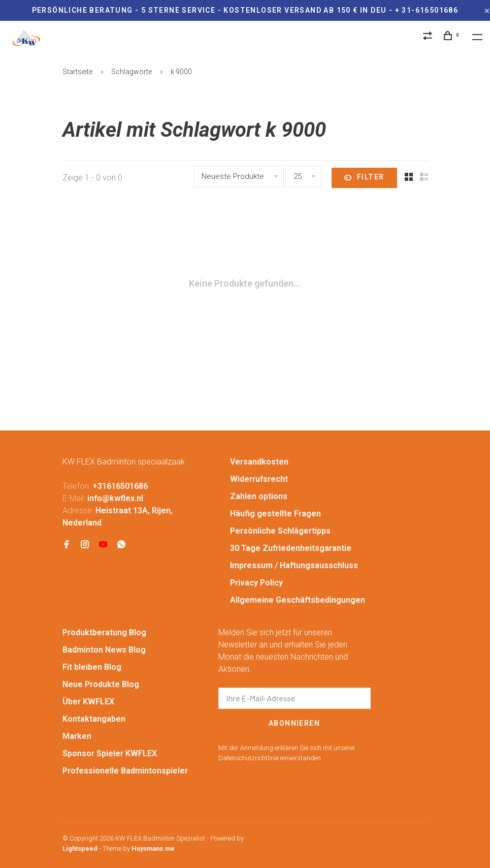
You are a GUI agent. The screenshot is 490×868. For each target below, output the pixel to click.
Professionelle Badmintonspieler (125, 771)
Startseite (77, 72)
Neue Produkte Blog (101, 684)
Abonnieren (294, 723)
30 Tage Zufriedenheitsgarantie (291, 548)
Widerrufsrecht (259, 479)
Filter (364, 178)
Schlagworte (132, 72)
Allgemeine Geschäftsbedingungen (298, 600)
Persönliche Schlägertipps (280, 531)
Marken (77, 736)
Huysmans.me (153, 848)
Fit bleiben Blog (92, 667)
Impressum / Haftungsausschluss (294, 565)
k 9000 (181, 72)
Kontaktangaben (94, 719)
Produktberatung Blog (104, 632)
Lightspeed (80, 848)
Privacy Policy (256, 583)
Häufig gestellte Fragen (275, 514)
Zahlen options (259, 496)
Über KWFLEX (88, 702)
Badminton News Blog (104, 650)
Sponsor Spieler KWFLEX (110, 753)
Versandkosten (259, 462)
